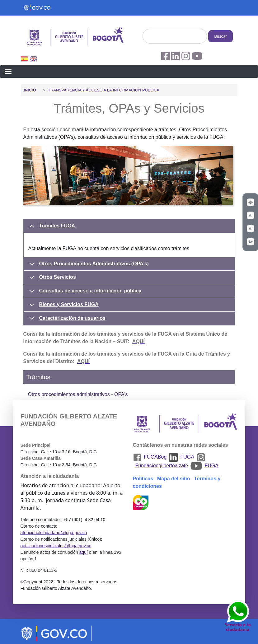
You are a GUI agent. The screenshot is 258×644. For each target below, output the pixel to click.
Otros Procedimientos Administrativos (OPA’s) (88, 266)
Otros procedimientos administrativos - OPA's (78, 394)
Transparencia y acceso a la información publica (104, 90)
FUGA (187, 457)
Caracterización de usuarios (66, 320)
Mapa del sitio (174, 479)
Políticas (143, 479)
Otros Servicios (52, 279)
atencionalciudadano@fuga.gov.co (54, 533)
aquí (84, 552)
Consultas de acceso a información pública (84, 293)
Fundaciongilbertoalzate (162, 466)
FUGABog (155, 457)
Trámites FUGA (51, 228)
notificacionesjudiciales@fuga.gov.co (56, 546)
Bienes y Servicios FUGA (63, 307)
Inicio (30, 90)
